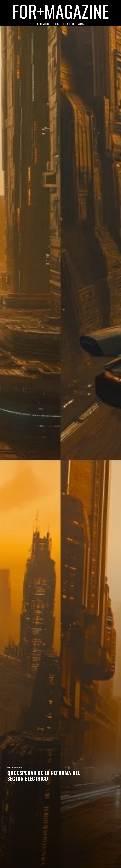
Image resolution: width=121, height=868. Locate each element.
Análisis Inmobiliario (15, 768)
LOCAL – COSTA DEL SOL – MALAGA (70, 24)
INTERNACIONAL (43, 24)
